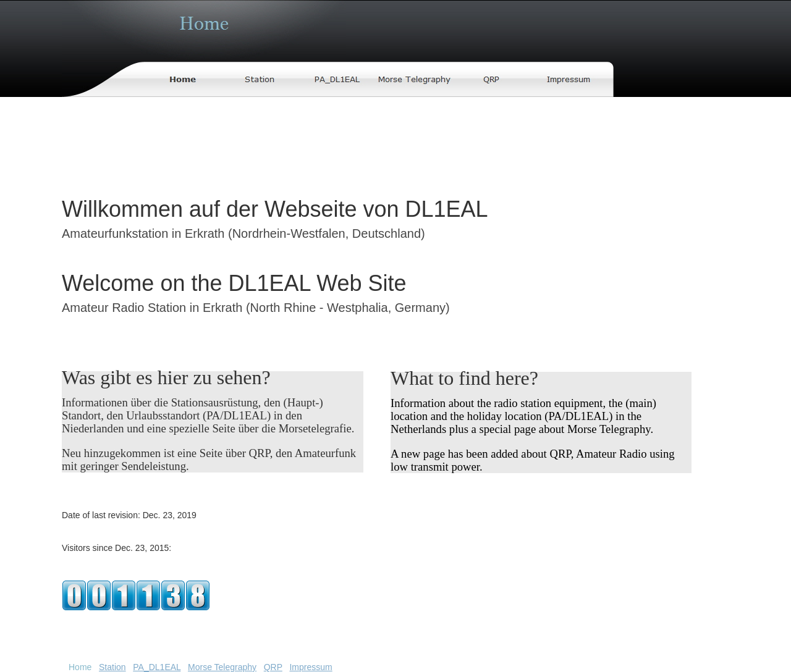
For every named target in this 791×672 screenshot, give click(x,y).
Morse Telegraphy (222, 667)
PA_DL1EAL (157, 667)
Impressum (311, 667)
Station (112, 667)
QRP (273, 667)
